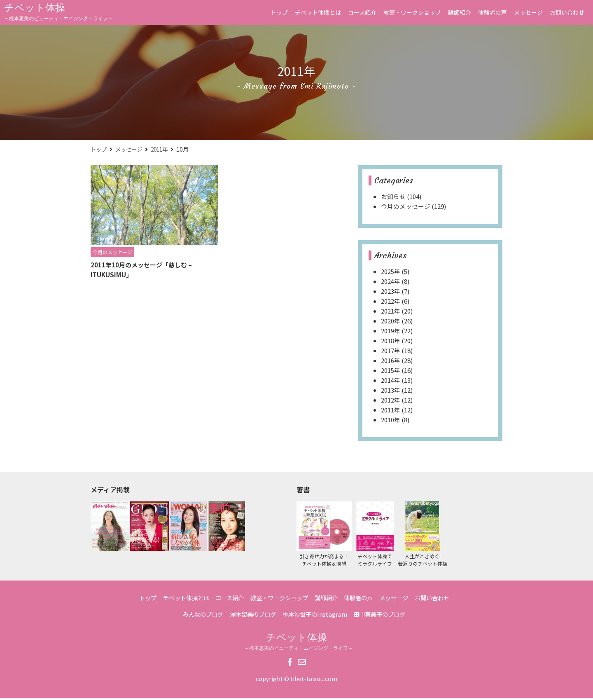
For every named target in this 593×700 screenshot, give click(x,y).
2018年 (391, 342)
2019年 (391, 332)
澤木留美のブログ (250, 616)
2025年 (391, 273)
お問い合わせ (567, 12)
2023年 (391, 293)
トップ (279, 12)
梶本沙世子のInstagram (316, 616)
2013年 (391, 392)
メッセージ (528, 12)
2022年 (391, 303)
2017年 (391, 352)
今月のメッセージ (406, 208)
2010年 (391, 421)
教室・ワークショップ (412, 12)
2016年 (391, 362)
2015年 (391, 372)
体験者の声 (493, 12)
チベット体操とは (318, 12)
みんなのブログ (196, 616)
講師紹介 (460, 12)
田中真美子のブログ (384, 616)
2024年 (391, 283)
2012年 (391, 402)
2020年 (391, 322)
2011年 (163, 150)
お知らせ (393, 198)
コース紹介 (362, 12)
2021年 (391, 313)
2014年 (391, 382)
